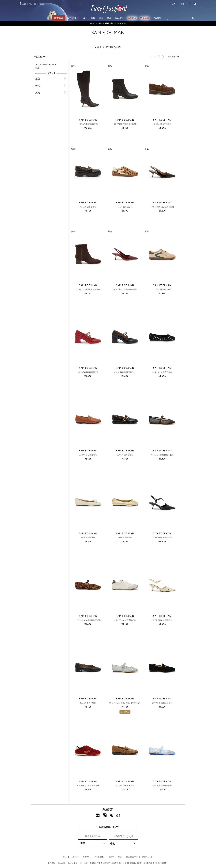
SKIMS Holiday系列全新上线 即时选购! (108, 23)
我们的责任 (99, 857)
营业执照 (84, 863)
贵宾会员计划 (132, 857)
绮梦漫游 (59, 18)
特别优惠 (144, 18)
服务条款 (51, 863)
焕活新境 (132, 18)
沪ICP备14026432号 (133, 863)
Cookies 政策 (73, 863)
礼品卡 (111, 857)
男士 (85, 18)
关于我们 (86, 857)
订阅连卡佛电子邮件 (108, 827)
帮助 (65, 857)
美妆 (109, 18)
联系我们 (75, 857)
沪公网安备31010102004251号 (156, 863)
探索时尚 (157, 18)
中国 (93, 843)
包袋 (101, 18)
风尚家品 (120, 18)
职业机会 (146, 857)
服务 (120, 857)
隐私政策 (61, 863)
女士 (77, 18)
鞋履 (93, 18)
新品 (69, 18)
